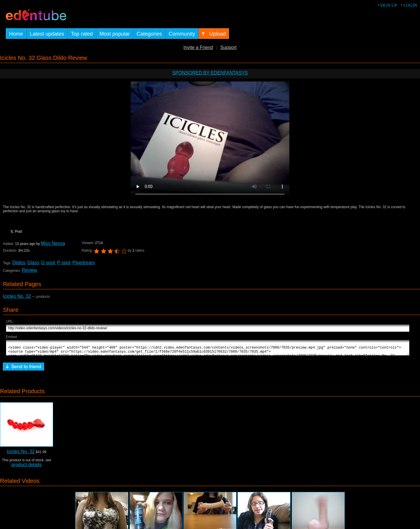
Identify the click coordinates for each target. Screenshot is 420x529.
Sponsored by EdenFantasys (210, 73)
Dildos (19, 263)
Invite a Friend (198, 47)
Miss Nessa (53, 243)
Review (29, 270)
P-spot (64, 263)
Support (228, 47)
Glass (33, 263)
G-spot (48, 263)
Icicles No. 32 (17, 296)
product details (27, 467)
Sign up (388, 5)
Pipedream (84, 263)
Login (410, 5)
